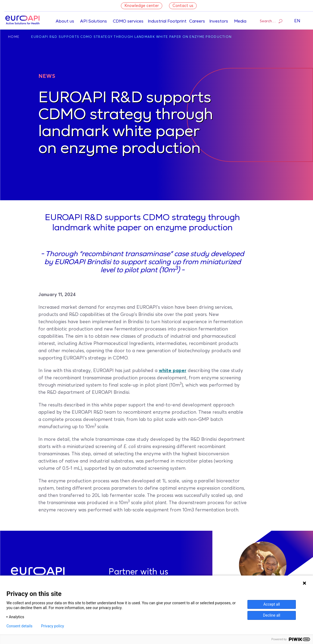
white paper (173, 371)
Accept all (272, 604)
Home (14, 37)
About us (65, 21)
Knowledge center (142, 6)
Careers (197, 21)
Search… (271, 21)
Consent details (19, 626)
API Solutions (93, 21)
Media (240, 21)
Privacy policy (53, 626)
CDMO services (128, 21)
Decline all (272, 615)
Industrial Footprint (167, 21)
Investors (219, 21)
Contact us (183, 6)
